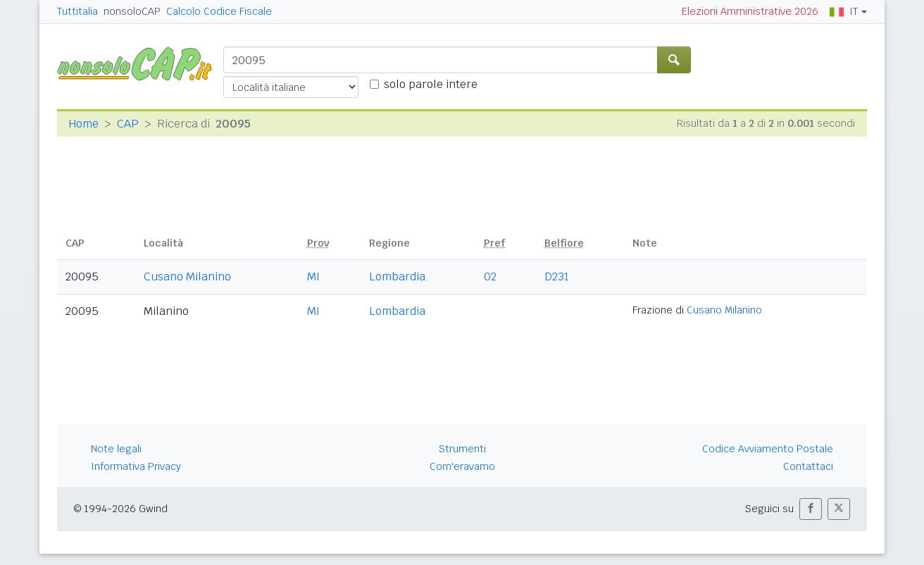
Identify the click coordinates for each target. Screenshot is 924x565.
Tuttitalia (77, 11)
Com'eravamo (462, 466)
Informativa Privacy (136, 466)
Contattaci (808, 466)
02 (490, 277)
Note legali (116, 449)
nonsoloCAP (132, 11)
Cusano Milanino (187, 277)
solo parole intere (431, 84)
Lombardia (397, 277)
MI (313, 277)
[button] (811, 509)
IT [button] (844, 11)
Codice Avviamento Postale (768, 449)
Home (83, 124)
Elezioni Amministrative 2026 (750, 11)
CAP (128, 124)
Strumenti (462, 449)
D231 (557, 277)
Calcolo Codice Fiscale (219, 11)
